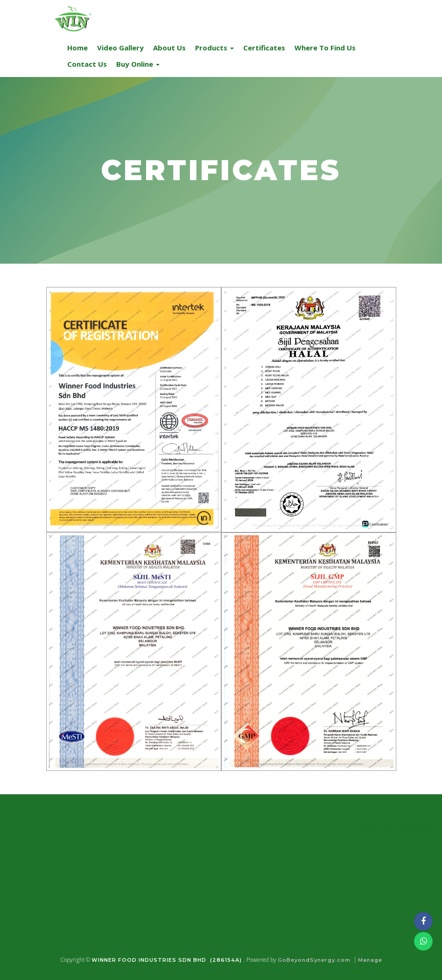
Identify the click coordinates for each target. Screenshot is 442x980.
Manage (370, 960)
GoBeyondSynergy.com (314, 960)
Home (77, 48)
